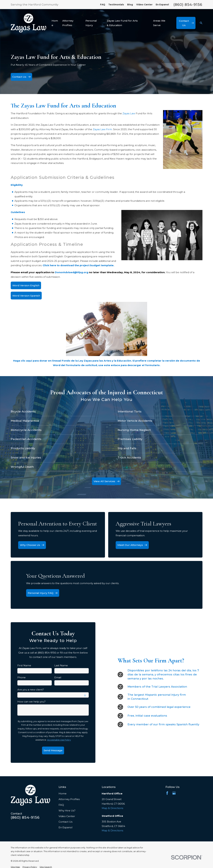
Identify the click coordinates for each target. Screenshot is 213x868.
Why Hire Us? (67, 811)
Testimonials (116, 5)
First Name (24, 666)
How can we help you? (31, 702)
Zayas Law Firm (102, 129)
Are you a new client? (31, 690)
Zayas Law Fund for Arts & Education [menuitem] (122, 23)
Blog (130, 5)
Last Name (61, 666)
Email (58, 678)
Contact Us (65, 822)
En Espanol (162, 5)
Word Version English (26, 285)
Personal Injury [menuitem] (91, 23)
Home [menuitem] (55, 23)
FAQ (103, 5)
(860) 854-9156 (188, 5)
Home (63, 794)
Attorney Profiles (69, 799)
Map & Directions (112, 808)
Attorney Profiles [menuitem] (68, 23)
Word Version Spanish (26, 295)
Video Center (144, 5)
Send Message (53, 750)
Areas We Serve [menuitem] (159, 23)
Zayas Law (129, 113)
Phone (21, 678)
